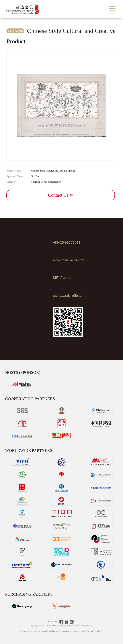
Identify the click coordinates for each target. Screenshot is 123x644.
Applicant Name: (15, 176)
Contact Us (61, 195)
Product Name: (14, 171)
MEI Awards (62, 278)
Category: (11, 182)
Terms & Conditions (94, 631)
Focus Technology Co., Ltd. (63, 625)
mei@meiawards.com (69, 260)
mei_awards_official (68, 295)
